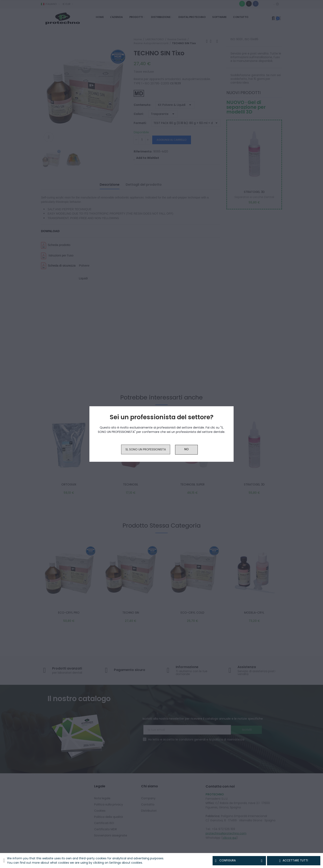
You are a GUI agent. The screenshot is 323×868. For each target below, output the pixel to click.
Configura (239, 861)
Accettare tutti (294, 861)
